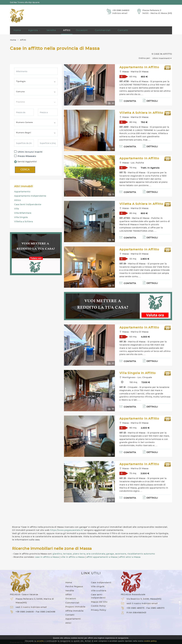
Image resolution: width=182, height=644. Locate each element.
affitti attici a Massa (130, 557)
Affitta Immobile (74, 611)
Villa (17, 209)
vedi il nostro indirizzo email (31, 607)
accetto (40, 641)
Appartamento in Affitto (139, 67)
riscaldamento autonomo (141, 554)
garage (110, 554)
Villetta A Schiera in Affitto (141, 113)
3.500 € (145, 473)
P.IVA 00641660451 (136, 613)
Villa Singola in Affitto (138, 373)
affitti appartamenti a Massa (102, 557)
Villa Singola (21, 217)
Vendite (51, 30)
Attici (68, 623)
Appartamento (22, 192)
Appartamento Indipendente (30, 196)
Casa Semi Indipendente (28, 204)
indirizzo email (120, 13)
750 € (144, 122)
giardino (57, 554)
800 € (144, 213)
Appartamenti (73, 619)
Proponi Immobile (75, 607)
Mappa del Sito (99, 602)
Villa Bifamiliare (23, 213)
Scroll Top (180, 608)
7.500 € (146, 382)
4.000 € (145, 337)
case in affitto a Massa (47, 557)
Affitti (67, 30)
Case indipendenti (101, 583)
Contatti (123, 30)
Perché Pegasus (74, 586)
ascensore (121, 554)
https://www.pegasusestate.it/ (67, 530)
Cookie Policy (98, 606)
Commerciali (103, 30)
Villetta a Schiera (23, 221)
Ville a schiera (99, 591)
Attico (17, 200)
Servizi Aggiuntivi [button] (25, 162)
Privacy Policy (99, 610)
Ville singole (98, 586)
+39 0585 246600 (121, 10)
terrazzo (68, 554)
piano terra (79, 554)
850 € (144, 77)
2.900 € (145, 259)
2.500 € (145, 428)
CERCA (25, 170)
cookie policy (150, 641)
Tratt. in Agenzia (150, 168)
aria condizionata (96, 554)
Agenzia (34, 30)
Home (17, 30)
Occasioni (82, 30)
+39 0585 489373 (136, 608)
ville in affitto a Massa (73, 557)
